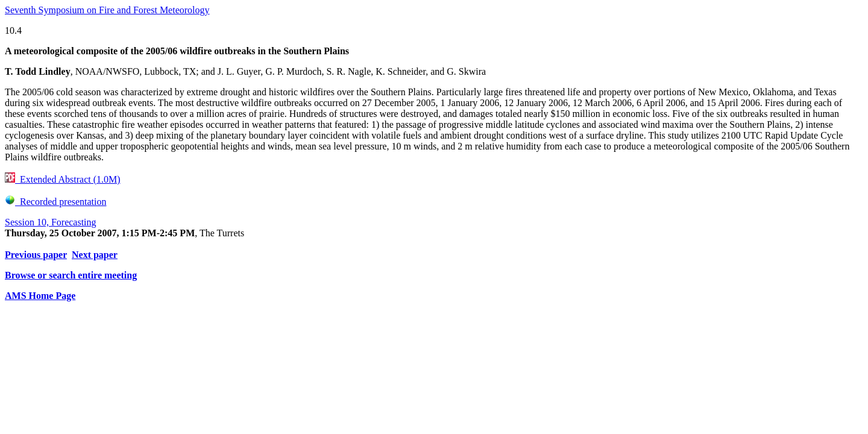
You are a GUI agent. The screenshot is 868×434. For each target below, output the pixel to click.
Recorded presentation (56, 202)
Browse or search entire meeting (71, 275)
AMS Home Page (40, 296)
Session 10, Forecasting (51, 222)
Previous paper (36, 255)
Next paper (95, 255)
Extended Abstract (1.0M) (63, 179)
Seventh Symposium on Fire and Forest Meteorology (107, 10)
